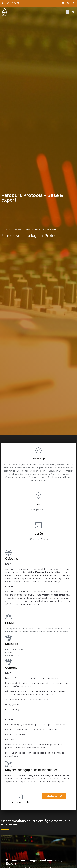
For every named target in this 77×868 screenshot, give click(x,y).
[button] (68, 12)
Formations (16, 230)
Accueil (4, 230)
